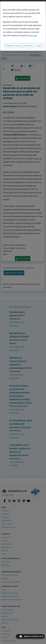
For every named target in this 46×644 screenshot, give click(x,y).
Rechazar (28, 46)
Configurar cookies (13, 46)
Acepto (39, 46)
